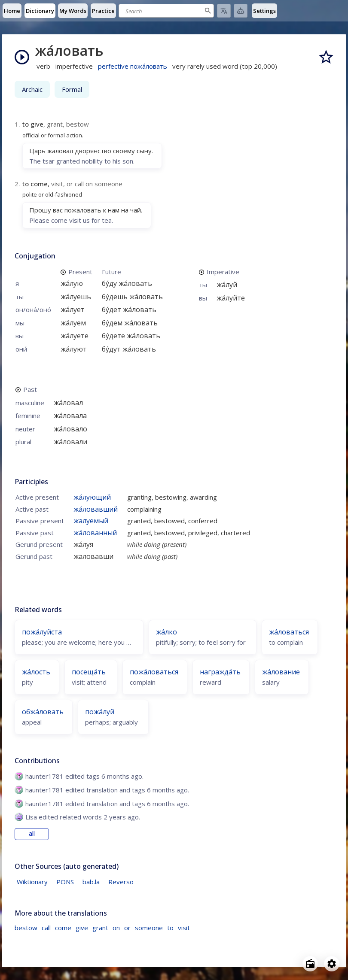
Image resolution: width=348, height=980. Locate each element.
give (82, 928)
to (170, 928)
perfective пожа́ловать (133, 66)
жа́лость (36, 672)
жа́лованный (95, 533)
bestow (26, 928)
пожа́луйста (42, 632)
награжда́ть (220, 672)
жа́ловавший (96, 509)
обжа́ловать (43, 712)
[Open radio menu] (310, 964)
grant (100, 928)
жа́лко (166, 632)
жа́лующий (92, 497)
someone (149, 928)
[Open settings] (332, 964)
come (63, 928)
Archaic (32, 89)
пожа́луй (100, 712)
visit (184, 928)
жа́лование (281, 672)
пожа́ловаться (154, 672)
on (116, 928)
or (127, 928)
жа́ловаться (289, 632)
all (32, 834)
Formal (72, 89)
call (46, 928)
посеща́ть (89, 672)
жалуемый (91, 521)
